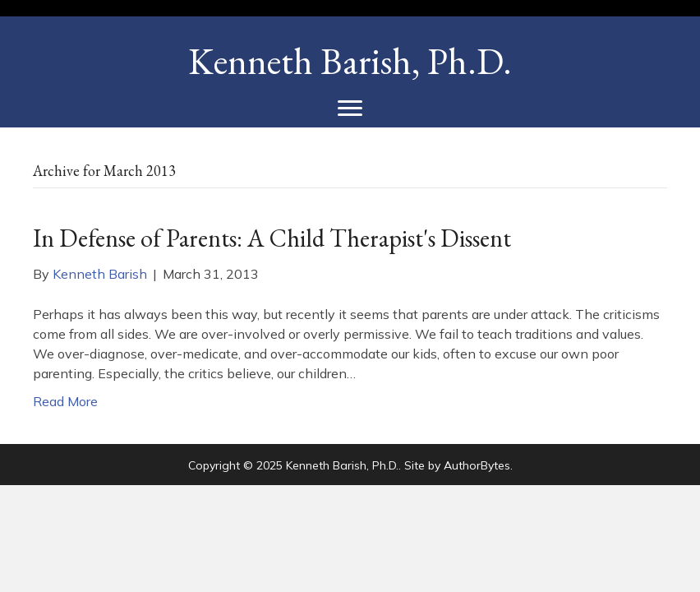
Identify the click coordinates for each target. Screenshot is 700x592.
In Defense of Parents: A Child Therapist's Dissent (272, 238)
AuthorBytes (477, 465)
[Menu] (350, 109)
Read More (65, 401)
